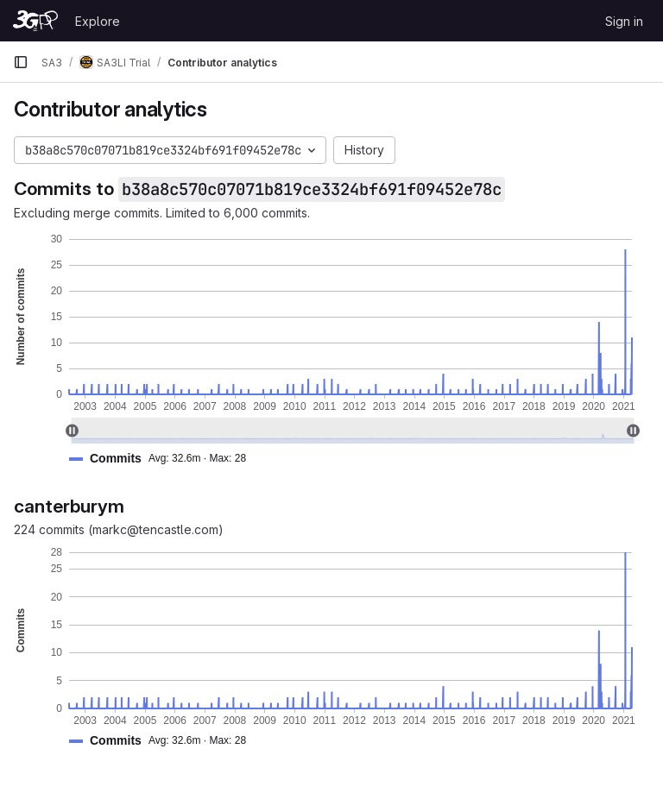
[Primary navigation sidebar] (21, 62)
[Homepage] (35, 21)
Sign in (624, 21)
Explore (98, 21)
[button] (164, 459)
